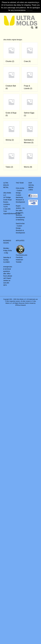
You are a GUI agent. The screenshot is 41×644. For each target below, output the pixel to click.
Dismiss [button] (30, 10)
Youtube (19, 262)
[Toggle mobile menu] (37, 28)
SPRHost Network (20, 305)
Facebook (19, 257)
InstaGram (19, 260)
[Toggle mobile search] (32, 28)
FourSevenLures (22, 255)
